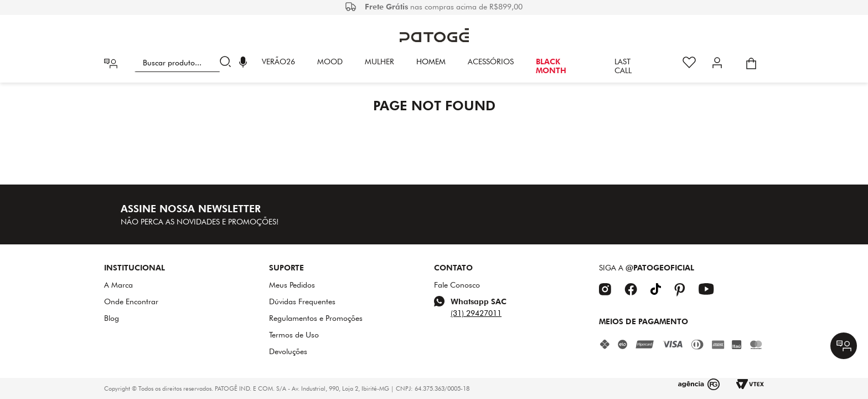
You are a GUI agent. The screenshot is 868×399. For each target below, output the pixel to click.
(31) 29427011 (476, 313)
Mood (330, 62)
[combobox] (185, 63)
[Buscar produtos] (228, 63)
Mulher (379, 62)
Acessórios (491, 62)
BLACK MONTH (551, 66)
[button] (243, 63)
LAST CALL (623, 66)
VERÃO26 (278, 62)
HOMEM (431, 62)
